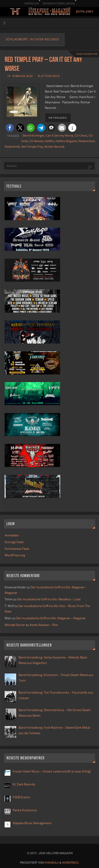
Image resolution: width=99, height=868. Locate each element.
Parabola (52, 863)
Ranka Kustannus (25, 810)
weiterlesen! (58, 118)
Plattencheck (49, 76)
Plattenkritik (12, 147)
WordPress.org (15, 555)
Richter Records (54, 147)
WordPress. (71, 863)
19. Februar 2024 (20, 76)
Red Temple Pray (32, 147)
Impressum (32, 3)
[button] (10, 128)
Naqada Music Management (32, 823)
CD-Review (36, 141)
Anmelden (12, 535)
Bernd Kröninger (34, 136)
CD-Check (81, 136)
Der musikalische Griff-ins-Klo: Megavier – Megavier (51, 618)
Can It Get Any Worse (59, 136)
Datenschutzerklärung (59, 3)
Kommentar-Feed (17, 549)
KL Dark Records (24, 784)
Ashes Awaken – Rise (44, 625)
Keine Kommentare (87, 54)
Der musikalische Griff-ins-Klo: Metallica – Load (49, 599)
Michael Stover (15, 625)
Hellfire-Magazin (66, 141)
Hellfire (49, 141)
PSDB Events (21, 797)
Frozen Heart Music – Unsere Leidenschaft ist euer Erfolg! (52, 771)
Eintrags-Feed (14, 542)
